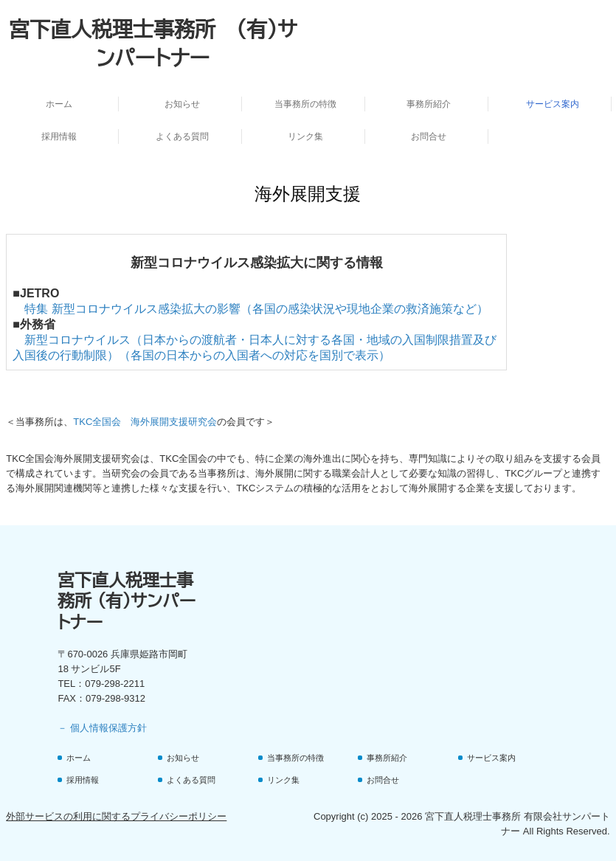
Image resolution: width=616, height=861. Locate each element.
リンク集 (305, 136)
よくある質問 (182, 136)
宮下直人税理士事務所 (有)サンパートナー (127, 601)
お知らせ (182, 104)
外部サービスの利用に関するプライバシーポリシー (116, 816)
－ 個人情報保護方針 (102, 728)
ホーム (59, 104)
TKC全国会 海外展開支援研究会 (145, 422)
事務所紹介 (429, 104)
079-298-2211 (115, 684)
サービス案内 (553, 104)
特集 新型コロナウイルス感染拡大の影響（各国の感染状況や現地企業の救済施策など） (256, 309)
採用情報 (59, 136)
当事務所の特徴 (305, 104)
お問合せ (429, 136)
